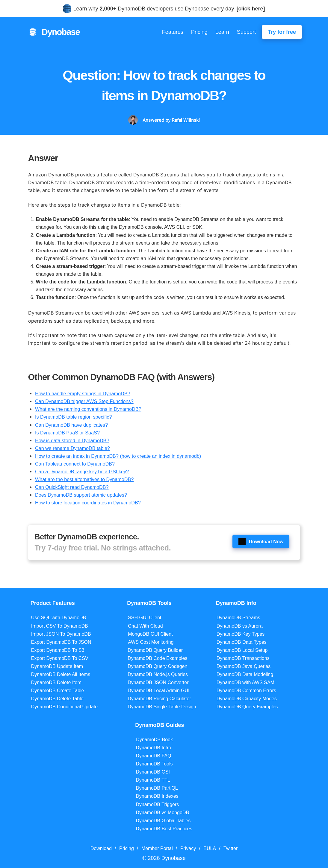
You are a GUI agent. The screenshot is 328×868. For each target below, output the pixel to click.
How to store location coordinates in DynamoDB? (88, 503)
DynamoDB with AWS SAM (245, 682)
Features (173, 32)
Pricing (199, 32)
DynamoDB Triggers (157, 804)
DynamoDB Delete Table (57, 699)
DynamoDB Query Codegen (157, 666)
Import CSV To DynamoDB (60, 626)
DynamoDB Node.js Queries (158, 674)
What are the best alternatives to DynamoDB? (84, 479)
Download (101, 848)
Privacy (188, 848)
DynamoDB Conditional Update (64, 707)
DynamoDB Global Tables (163, 821)
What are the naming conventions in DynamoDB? (88, 409)
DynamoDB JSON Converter (158, 682)
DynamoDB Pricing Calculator (159, 699)
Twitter (230, 848)
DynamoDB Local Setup (242, 650)
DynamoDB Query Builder (155, 650)
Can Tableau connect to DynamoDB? (75, 464)
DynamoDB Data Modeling (245, 674)
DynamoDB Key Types (241, 634)
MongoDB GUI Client (150, 634)
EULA (210, 848)
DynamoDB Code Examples (157, 658)
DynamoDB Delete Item (56, 682)
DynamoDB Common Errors (246, 691)
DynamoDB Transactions (243, 658)
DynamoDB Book (154, 740)
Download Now (261, 541)
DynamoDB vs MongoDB (162, 813)
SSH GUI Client (145, 618)
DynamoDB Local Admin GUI (158, 691)
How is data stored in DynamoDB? (72, 440)
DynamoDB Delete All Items (61, 674)
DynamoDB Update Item (57, 666)
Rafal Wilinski (186, 120)
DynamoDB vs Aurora (240, 626)
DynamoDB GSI (153, 772)
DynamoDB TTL (153, 780)
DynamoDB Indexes (157, 796)
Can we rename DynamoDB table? (72, 448)
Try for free (282, 32)
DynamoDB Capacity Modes (247, 699)
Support (246, 32)
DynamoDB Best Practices (164, 829)
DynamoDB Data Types (242, 642)
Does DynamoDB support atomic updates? (81, 495)
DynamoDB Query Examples (247, 707)
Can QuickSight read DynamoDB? (72, 487)
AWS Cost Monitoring (151, 642)
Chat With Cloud (145, 626)
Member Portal (157, 848)
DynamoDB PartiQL (157, 788)
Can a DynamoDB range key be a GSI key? (82, 472)
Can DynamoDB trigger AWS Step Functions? (84, 401)
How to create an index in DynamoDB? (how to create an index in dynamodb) (118, 456)
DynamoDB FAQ (153, 756)
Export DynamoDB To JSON (61, 642)
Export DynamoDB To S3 (58, 650)
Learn (222, 32)
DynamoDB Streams (238, 618)
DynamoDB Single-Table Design (162, 707)
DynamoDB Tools (154, 764)
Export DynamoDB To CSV (60, 658)
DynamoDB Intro (153, 748)
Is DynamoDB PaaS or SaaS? (67, 433)
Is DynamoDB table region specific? (73, 417)
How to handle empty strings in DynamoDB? (83, 393)
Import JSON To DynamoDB (61, 634)
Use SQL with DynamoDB (59, 618)
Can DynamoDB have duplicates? (71, 425)
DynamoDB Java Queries (244, 666)
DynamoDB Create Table (58, 691)
